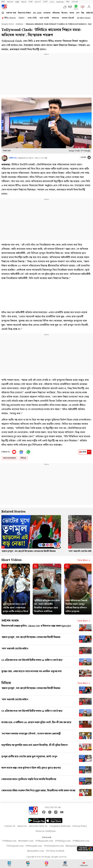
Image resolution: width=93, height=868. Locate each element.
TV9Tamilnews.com (54, 846)
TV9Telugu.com (63, 841)
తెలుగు (24, 2)
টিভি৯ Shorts (10, 18)
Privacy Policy (80, 826)
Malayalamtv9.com (75, 846)
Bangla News (8, 24)
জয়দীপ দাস (13, 158)
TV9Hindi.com (9, 841)
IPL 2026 (37, 13)
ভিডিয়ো (6, 683)
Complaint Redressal (60, 826)
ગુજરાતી (38, 2)
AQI (70, 7)
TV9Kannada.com (44, 841)
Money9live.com (36, 851)
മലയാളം (60, 2)
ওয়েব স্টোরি (32, 18)
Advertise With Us (38, 826)
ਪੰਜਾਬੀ (45, 2)
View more (84, 560)
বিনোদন (65, 13)
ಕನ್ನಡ (17, 2)
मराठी (31, 2)
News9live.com (26, 841)
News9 (10, 2)
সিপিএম (23, 458)
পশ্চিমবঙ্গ (56, 13)
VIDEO (22, 18)
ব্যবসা (72, 13)
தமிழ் (52, 2)
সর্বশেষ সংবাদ (10, 621)
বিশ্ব (83, 13)
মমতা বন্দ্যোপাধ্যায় (9, 458)
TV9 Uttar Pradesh (55, 851)
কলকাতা (47, 13)
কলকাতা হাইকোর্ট (68, 18)
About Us (22, 826)
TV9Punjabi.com (34, 846)
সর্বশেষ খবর (11, 13)
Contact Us (10, 826)
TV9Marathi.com (81, 841)
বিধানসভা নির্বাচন (25, 13)
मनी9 (68, 2)
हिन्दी (3, 2)
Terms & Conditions (46, 831)
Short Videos (11, 560)
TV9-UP (75, 2)
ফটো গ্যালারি (44, 18)
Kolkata (20, 24)
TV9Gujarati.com (15, 846)
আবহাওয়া (55, 18)
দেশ (78, 13)
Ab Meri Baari (84, 18)
